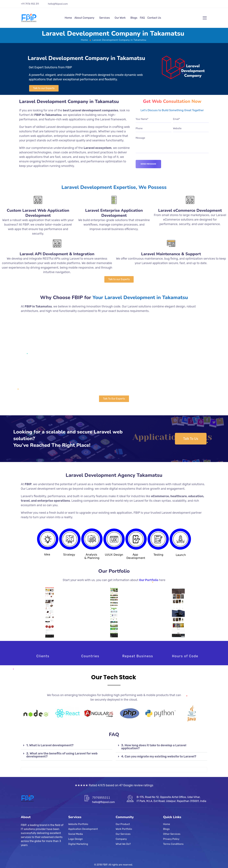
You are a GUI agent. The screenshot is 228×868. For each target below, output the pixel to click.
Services (105, 18)
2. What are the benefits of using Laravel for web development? (62, 755)
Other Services (172, 834)
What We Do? (123, 844)
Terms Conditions (173, 844)
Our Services (123, 834)
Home (68, 18)
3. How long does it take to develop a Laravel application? (154, 747)
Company (121, 839)
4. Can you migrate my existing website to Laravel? (159, 756)
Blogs (134, 18)
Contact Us (154, 18)
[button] (44, 88)
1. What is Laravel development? (50, 745)
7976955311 (101, 798)
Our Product (123, 824)
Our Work (120, 18)
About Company (84, 18)
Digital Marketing (78, 844)
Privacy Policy (171, 839)
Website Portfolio (78, 824)
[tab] (67, 745)
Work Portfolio (124, 829)
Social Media (76, 834)
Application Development (83, 829)
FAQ (142, 18)
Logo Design (75, 839)
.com (65, 4)
